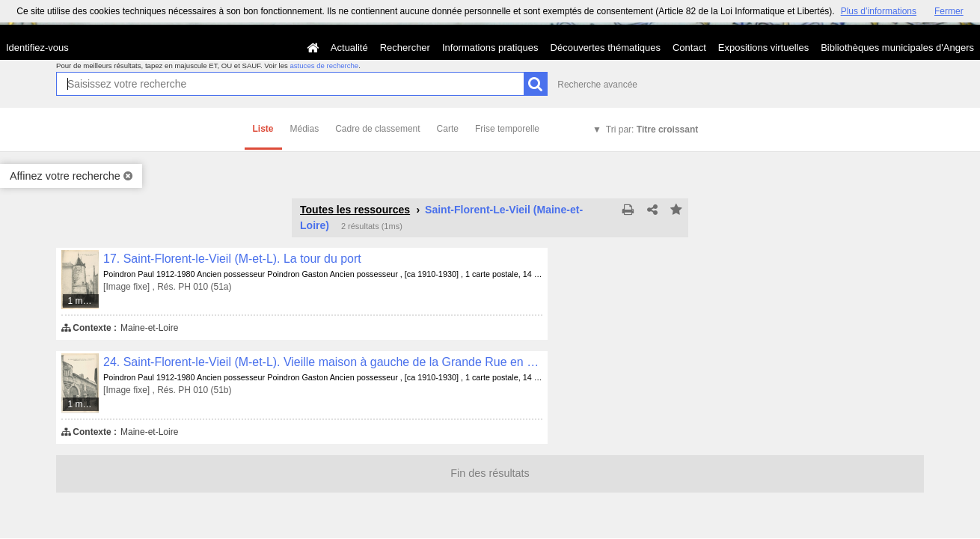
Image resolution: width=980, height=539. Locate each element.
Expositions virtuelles (763, 48)
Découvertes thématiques (606, 48)
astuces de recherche (324, 66)
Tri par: (652, 130)
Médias (305, 129)
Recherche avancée (597, 85)
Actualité (349, 48)
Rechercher (405, 48)
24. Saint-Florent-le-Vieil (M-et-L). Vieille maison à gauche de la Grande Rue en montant (323, 362)
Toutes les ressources (355, 210)
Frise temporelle (507, 129)
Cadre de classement (377, 129)
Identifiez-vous (37, 48)
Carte (448, 129)
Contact (689, 48)
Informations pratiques (490, 48)
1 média (83, 301)
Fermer (949, 11)
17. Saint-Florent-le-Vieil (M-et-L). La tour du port (232, 259)
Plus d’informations (879, 11)
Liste (263, 129)
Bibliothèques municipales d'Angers (897, 48)
